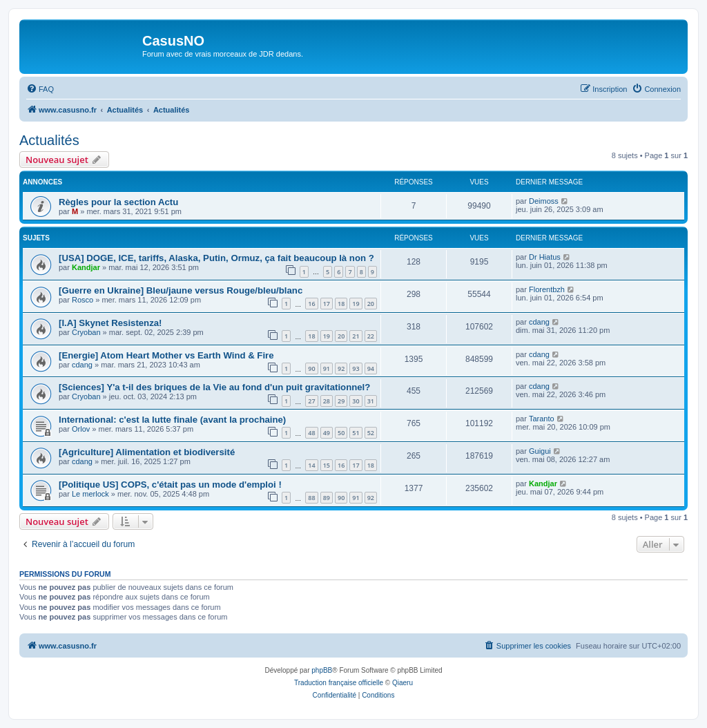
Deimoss (544, 201)
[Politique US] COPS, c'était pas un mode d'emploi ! (170, 485)
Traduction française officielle (339, 683)
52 (371, 433)
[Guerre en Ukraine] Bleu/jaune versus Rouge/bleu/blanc (181, 290)
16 (311, 304)
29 (341, 401)
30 (356, 401)
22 (371, 336)
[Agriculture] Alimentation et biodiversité (147, 452)
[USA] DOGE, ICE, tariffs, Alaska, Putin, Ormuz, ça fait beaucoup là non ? (216, 258)
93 (356, 368)
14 (311, 465)
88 (311, 498)
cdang (539, 322)
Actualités (49, 140)
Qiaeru (403, 683)
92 (341, 368)
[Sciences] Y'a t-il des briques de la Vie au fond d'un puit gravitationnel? (214, 387)
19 (356, 304)
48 (311, 433)
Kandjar (86, 267)
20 (371, 304)
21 (356, 336)
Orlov (81, 429)
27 (311, 401)
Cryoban (86, 332)
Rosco (83, 300)
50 (341, 433)
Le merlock (90, 494)
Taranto (542, 419)
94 (371, 368)
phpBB (322, 670)
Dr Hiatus (545, 257)
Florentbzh (547, 289)
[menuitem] (40, 89)
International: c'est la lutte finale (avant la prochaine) (172, 420)
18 (341, 304)
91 (327, 368)
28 (327, 401)
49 (327, 433)
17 (327, 304)
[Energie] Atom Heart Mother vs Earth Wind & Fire (166, 355)
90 (311, 368)
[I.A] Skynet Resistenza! (110, 323)
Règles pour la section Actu (118, 202)
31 (371, 401)
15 (327, 465)
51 (356, 433)
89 (327, 498)
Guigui (540, 451)
